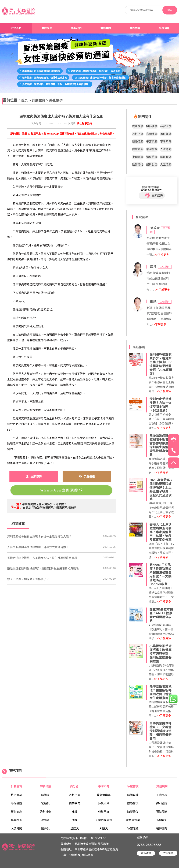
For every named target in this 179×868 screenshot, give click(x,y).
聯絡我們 (76, 28)
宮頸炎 (45, 803)
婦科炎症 (152, 165)
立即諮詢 (154, 196)
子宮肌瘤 (152, 142)
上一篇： (16, 504)
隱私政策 (103, 844)
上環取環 (138, 157)
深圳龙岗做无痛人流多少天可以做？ (44, 504)
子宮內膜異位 (104, 820)
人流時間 (166, 149)
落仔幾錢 (166, 134)
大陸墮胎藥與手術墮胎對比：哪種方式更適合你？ (38, 547)
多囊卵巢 (104, 803)
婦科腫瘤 (152, 126)
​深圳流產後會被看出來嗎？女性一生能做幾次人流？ (39, 537)
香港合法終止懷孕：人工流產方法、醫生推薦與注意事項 (42, 558)
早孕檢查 (152, 149)
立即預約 (168, 853)
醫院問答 (135, 28)
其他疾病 (162, 786)
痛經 (75, 812)
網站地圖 (88, 855)
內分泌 (74, 786)
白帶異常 (75, 803)
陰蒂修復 (133, 812)
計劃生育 (38, 100)
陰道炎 (45, 795)
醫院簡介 (47, 28)
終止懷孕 (56, 100)
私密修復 (166, 126)
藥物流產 (138, 142)
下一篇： (16, 508)
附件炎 (45, 828)
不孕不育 (166, 142)
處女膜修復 (133, 820)
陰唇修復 (138, 165)
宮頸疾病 (152, 134)
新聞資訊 (164, 28)
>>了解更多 (162, 255)
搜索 (170, 10)
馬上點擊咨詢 (84, 124)
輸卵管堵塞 (104, 795)
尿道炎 (45, 820)
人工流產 (166, 165)
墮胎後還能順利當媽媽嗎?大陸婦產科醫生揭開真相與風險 (43, 569)
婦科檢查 (152, 157)
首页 (24, 100)
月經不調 (138, 134)
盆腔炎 (75, 828)
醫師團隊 (106, 28)
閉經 (75, 820)
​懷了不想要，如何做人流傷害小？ (28, 579)
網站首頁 (16, 28)
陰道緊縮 (138, 149)
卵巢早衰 (104, 812)
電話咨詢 (146, 853)
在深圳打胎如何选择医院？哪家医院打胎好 (49, 508)
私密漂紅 (133, 828)
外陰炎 (104, 828)
